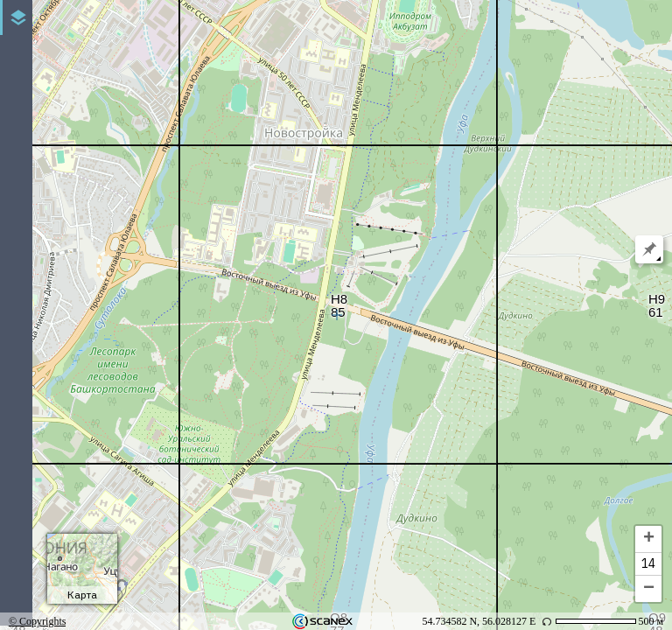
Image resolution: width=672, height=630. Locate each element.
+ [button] (649, 539)
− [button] (649, 589)
